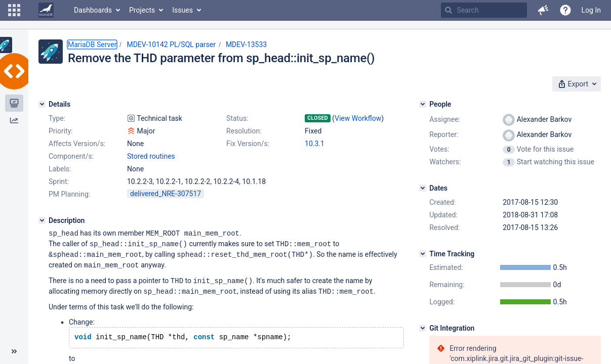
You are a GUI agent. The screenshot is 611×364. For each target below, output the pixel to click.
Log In (591, 10)
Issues (182, 10)
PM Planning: (69, 194)
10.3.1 (315, 144)
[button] (14, 10)
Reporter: (444, 134)
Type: (57, 118)
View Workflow (358, 118)
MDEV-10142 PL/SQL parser (171, 44)
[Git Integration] (423, 328)
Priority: (61, 131)
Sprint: (59, 181)
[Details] (42, 104)
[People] (423, 104)
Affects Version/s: (77, 144)
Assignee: (445, 119)
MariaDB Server (92, 44)
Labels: (60, 169)
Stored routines (151, 156)
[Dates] (423, 188)
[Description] (42, 220)
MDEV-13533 (246, 44)
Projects (142, 10)
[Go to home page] (46, 10)
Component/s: (71, 156)
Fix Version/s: (248, 144)
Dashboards (93, 10)
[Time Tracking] (423, 254)
